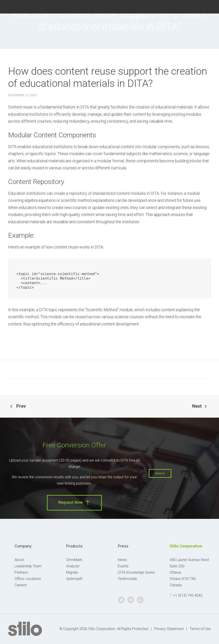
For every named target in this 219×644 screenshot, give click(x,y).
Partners (21, 572)
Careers (21, 585)
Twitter (191, 6)
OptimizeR (74, 579)
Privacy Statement (169, 629)
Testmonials (127, 579)
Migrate (72, 572)
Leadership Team (28, 566)
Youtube (201, 6)
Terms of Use (200, 629)
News (122, 560)
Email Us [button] (160, 473)
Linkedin (211, 6)
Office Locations (28, 579)
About (19, 560)
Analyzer (73, 566)
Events (123, 566)
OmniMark (74, 560)
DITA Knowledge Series (136, 572)
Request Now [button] (74, 503)
